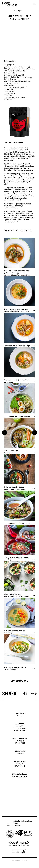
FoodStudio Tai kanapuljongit (15, 72)
